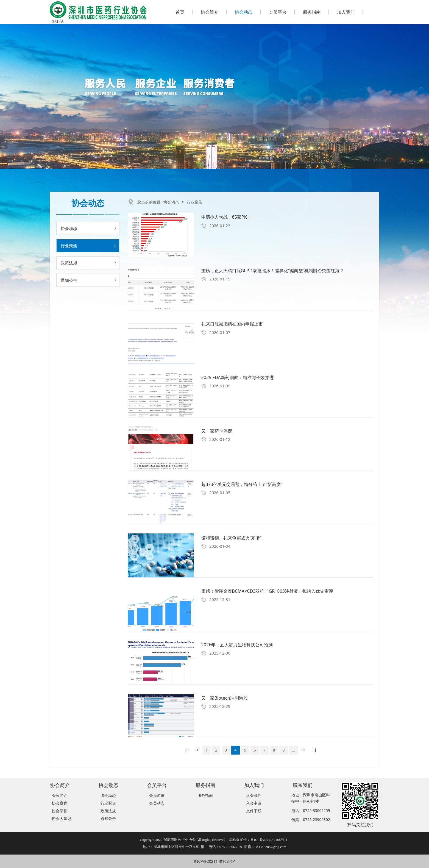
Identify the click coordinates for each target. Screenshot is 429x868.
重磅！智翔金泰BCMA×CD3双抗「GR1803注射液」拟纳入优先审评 (267, 591)
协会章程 (60, 803)
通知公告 (69, 280)
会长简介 (60, 795)
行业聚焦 (69, 246)
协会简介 (210, 12)
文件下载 (254, 811)
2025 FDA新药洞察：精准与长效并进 (237, 377)
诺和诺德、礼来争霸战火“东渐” (232, 538)
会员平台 (278, 12)
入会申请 (254, 803)
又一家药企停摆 (217, 431)
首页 (180, 12)
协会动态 (244, 12)
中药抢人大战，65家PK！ (226, 217)
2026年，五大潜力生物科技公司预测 (237, 645)
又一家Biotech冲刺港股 (225, 698)
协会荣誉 (60, 811)
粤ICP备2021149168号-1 (215, 861)
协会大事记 (62, 818)
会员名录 (157, 795)
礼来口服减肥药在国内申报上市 (232, 324)
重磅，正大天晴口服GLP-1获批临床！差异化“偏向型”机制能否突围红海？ (273, 271)
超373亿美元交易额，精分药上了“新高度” (242, 484)
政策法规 (69, 263)
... (294, 750)
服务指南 (312, 12)
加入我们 (346, 12)
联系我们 (303, 785)
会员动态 (157, 803)
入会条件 (254, 795)
